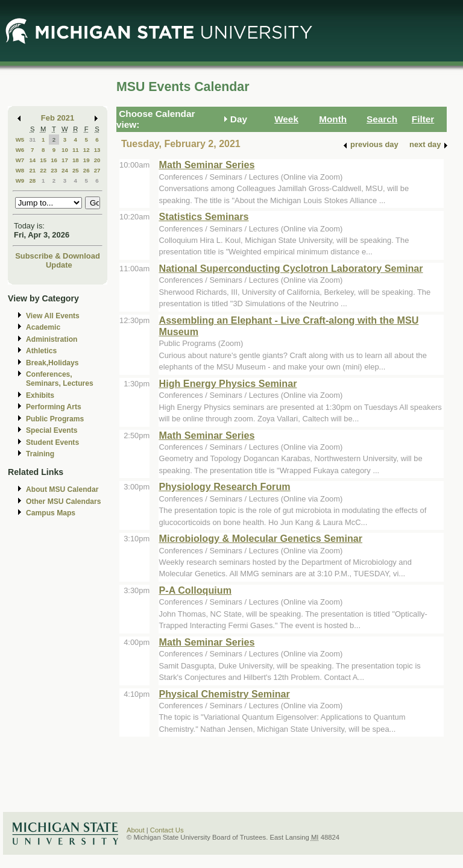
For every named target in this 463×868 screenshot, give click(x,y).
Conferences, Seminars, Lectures (60, 379)
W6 (20, 150)
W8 (20, 170)
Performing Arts (54, 407)
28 (32, 181)
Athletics (41, 351)
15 (43, 160)
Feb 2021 (58, 118)
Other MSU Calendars (64, 502)
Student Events (52, 442)
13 (97, 150)
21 (32, 170)
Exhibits (40, 395)
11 (76, 150)
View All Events (53, 316)
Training (40, 454)
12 (87, 150)
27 (97, 170)
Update (59, 265)
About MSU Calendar (62, 489)
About (136, 830)
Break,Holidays (52, 363)
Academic (43, 327)
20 (97, 160)
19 (87, 160)
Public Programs (55, 419)
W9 (20, 181)
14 (32, 160)
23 (54, 170)
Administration (52, 339)
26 (87, 170)
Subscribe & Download (58, 256)
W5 (20, 140)
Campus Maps (51, 513)
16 (54, 160)
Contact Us (167, 830)
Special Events (52, 430)
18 (76, 160)
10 (65, 150)
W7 (20, 160)
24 (65, 170)
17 (65, 160)
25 (76, 170)
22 (43, 170)
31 (32, 140)
